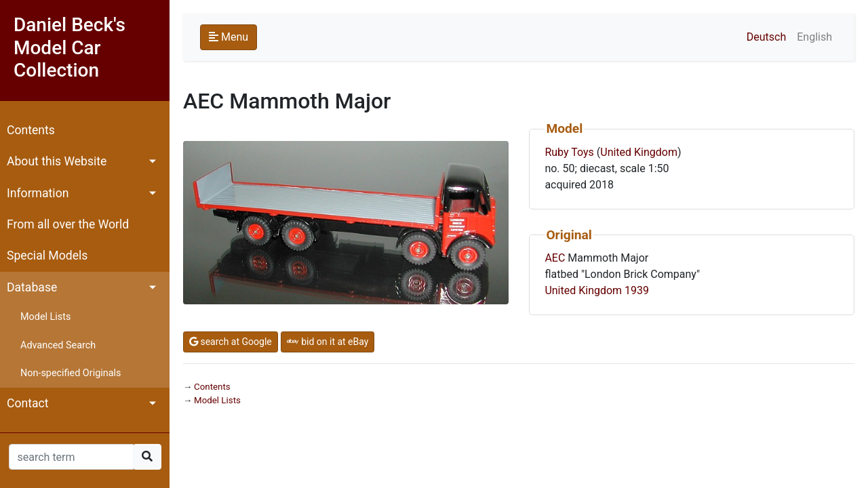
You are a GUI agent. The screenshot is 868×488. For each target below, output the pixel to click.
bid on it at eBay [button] (328, 342)
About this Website (57, 161)
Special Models (47, 256)
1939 (637, 290)
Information (38, 193)
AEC (555, 258)
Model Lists (45, 317)
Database (32, 287)
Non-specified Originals (71, 373)
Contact (28, 403)
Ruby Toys (569, 152)
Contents (31, 130)
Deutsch (766, 37)
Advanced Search (58, 345)
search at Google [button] (231, 342)
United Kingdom (639, 152)
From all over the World (68, 224)
